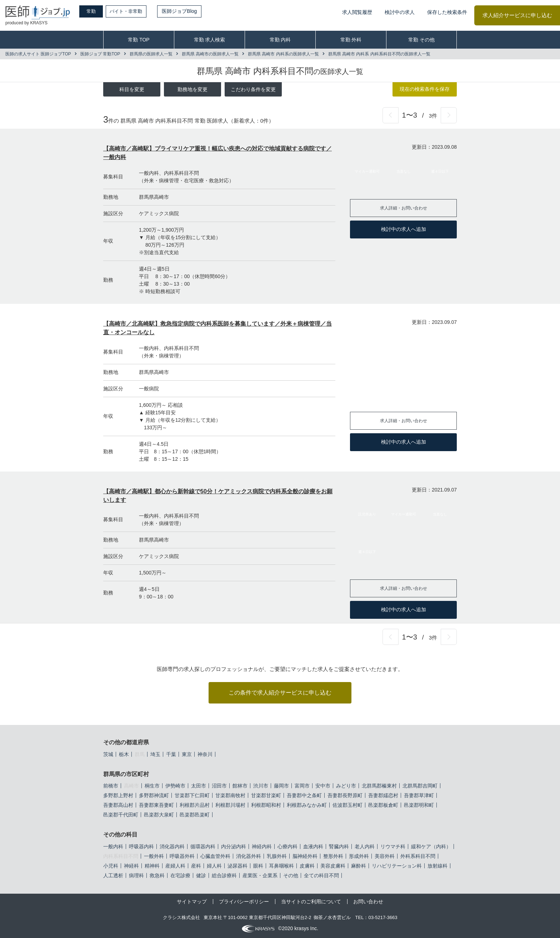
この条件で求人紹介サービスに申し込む (280, 693)
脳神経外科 (305, 856)
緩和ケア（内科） (431, 846)
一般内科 (113, 846)
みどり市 (346, 786)
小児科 (111, 866)
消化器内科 (172, 846)
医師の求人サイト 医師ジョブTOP (38, 54)
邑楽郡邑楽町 (195, 815)
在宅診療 (180, 875)
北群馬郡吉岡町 (420, 786)
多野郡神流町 (154, 795)
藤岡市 (281, 786)
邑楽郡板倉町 (383, 805)
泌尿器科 (237, 866)
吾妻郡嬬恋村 (383, 795)
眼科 (258, 866)
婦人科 (214, 866)
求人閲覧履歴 (357, 12)
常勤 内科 (280, 40)
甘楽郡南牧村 (230, 795)
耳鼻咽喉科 (281, 866)
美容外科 (385, 856)
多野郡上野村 (118, 795)
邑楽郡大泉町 (159, 815)
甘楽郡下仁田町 (192, 795)
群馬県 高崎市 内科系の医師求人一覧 (283, 54)
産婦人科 (175, 866)
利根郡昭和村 (266, 805)
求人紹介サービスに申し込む (517, 15)
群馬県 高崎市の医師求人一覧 (210, 54)
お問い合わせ (368, 902)
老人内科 (365, 846)
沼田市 (219, 786)
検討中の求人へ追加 (404, 229)
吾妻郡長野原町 (345, 795)
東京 (187, 754)
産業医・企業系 (260, 875)
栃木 (124, 754)
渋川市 (261, 786)
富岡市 (302, 786)
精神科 (152, 866)
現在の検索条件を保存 (425, 89)
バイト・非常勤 (135, 11)
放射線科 (437, 866)
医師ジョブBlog (190, 11)
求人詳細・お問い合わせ (404, 208)
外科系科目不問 (418, 856)
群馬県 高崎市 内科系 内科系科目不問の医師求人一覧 (379, 54)
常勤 (95, 11)
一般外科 (154, 856)
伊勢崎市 (175, 786)
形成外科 (359, 856)
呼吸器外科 (182, 856)
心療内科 (287, 846)
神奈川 (205, 754)
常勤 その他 (421, 40)
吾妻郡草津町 (419, 795)
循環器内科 (203, 846)
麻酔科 (359, 866)
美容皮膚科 (333, 866)
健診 (201, 875)
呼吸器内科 (141, 846)
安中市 (323, 786)
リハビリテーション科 (397, 866)
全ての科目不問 (321, 875)
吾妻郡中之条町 (304, 795)
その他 (291, 875)
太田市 (199, 786)
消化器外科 (249, 856)
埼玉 (155, 754)
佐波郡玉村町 (347, 805)
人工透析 (113, 875)
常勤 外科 (351, 40)
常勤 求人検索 (210, 40)
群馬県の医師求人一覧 (151, 54)
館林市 (240, 786)
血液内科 (313, 846)
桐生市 (152, 786)
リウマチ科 (393, 846)
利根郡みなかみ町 (307, 805)
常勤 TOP (139, 40)
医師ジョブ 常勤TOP (100, 54)
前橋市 (111, 786)
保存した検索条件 (447, 12)
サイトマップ (192, 902)
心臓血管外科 (215, 856)
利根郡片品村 (195, 805)
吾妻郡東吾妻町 (156, 805)
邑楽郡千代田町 (121, 815)
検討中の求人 (400, 12)
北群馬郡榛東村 (379, 786)
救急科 (157, 875)
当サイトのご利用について (311, 902)
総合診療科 (224, 875)
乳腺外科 (277, 856)
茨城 (108, 754)
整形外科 (333, 856)
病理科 (136, 875)
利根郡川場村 (230, 805)
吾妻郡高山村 (118, 805)
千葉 (171, 754)
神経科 (131, 866)
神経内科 (262, 846)
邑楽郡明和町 (419, 805)
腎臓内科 (339, 846)
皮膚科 (307, 866)
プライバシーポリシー (244, 902)
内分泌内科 (234, 846)
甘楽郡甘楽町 (266, 795)
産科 (196, 866)
